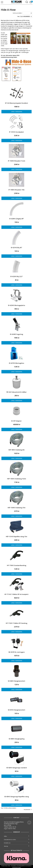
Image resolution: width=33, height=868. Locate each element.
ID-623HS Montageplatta (17, 305)
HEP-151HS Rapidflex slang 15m (16, 537)
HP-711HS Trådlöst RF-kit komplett (16, 594)
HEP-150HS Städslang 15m (16, 508)
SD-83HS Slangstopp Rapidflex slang (17, 797)
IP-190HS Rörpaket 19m (16, 190)
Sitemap (16, 846)
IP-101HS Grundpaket (16, 132)
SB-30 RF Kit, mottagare (17, 652)
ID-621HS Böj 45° (16, 248)
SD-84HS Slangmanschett (17, 681)
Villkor (16, 836)
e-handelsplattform (21, 866)
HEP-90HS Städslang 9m (16, 450)
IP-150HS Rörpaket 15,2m (17, 161)
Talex (9, 866)
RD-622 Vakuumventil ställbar (17, 392)
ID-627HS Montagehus (17, 363)
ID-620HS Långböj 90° (17, 219)
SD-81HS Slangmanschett (17, 710)
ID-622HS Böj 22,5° (17, 276)
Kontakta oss (16, 843)
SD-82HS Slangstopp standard (17, 768)
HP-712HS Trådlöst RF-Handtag (16, 623)
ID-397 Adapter (16, 421)
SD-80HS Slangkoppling (17, 739)
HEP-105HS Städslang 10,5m (17, 479)
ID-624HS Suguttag (16, 334)
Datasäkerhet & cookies (16, 840)
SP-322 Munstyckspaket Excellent (16, 103)
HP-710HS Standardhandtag (17, 565)
